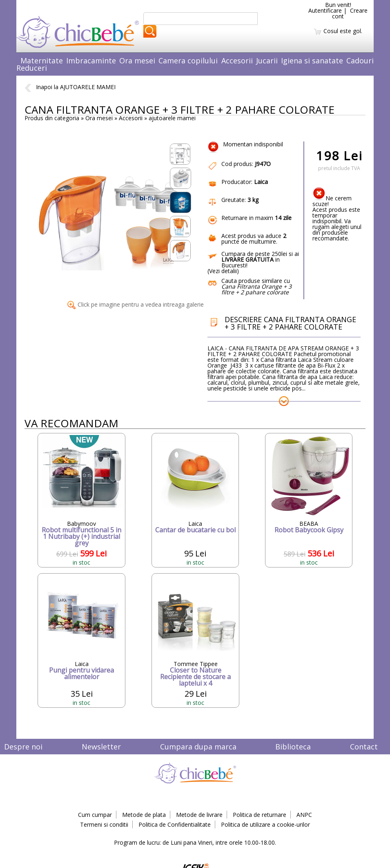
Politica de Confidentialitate (175, 824)
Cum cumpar (95, 815)
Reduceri (32, 68)
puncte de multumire (254, 239)
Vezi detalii (223, 271)
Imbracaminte (91, 61)
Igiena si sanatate (312, 61)
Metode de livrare (199, 815)
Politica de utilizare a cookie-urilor (265, 824)
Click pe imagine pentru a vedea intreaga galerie (136, 304)
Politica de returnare (260, 815)
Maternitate (42, 61)
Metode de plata (144, 815)
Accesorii (237, 61)
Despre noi (23, 747)
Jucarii (267, 61)
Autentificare (325, 10)
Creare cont (350, 13)
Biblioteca (293, 747)
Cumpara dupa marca (198, 747)
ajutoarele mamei (172, 118)
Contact (364, 747)
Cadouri (360, 61)
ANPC (304, 815)
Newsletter (101, 747)
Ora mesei (137, 61)
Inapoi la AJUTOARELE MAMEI (70, 87)
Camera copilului (188, 61)
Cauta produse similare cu (256, 286)
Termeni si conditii (104, 824)
